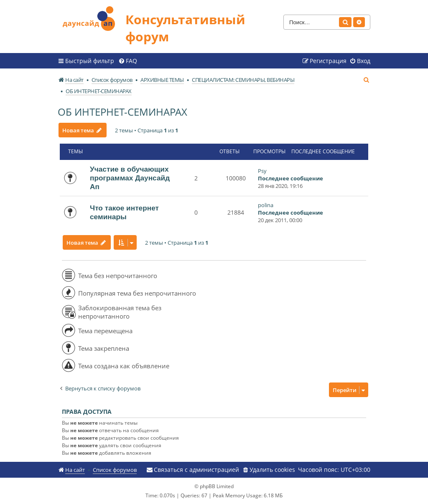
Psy (262, 171)
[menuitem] (128, 61)
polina (266, 205)
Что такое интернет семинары (124, 212)
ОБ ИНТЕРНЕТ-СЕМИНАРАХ (122, 112)
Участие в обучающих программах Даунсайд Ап (130, 178)
